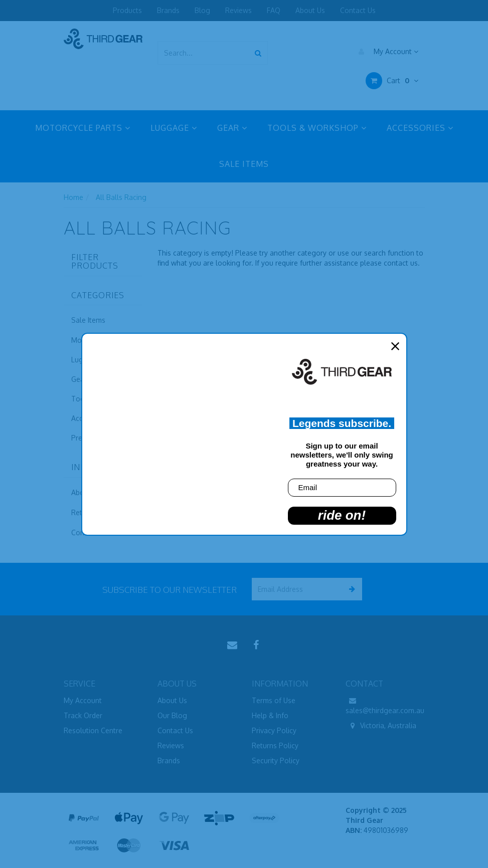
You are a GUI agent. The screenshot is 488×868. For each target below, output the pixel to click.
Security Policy (276, 761)
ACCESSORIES (420, 128)
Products (127, 10)
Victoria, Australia (381, 726)
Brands (168, 10)
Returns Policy (275, 745)
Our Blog (172, 715)
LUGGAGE (174, 128)
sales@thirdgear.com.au (385, 705)
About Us (310, 10)
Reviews (238, 10)
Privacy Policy (274, 730)
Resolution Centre (93, 730)
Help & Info (270, 715)
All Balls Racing (121, 197)
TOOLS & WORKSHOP (317, 128)
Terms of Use (274, 700)
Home (73, 197)
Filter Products (95, 262)
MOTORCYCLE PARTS (83, 128)
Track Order (83, 715)
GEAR (232, 128)
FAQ (274, 10)
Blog (202, 10)
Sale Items (88, 320)
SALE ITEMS (244, 164)
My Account (386, 52)
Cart (392, 81)
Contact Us (358, 10)
